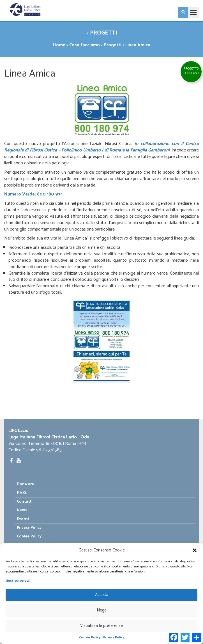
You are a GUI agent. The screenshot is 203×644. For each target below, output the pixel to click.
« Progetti (102, 33)
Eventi (23, 519)
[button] (195, 550)
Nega (102, 610)
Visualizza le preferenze (101, 626)
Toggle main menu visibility (192, 10)
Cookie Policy (90, 637)
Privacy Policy (114, 637)
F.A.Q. (22, 493)
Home (59, 45)
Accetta (102, 595)
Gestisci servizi (18, 581)
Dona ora (25, 484)
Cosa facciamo (85, 45)
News (22, 510)
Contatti (25, 502)
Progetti (113, 45)
